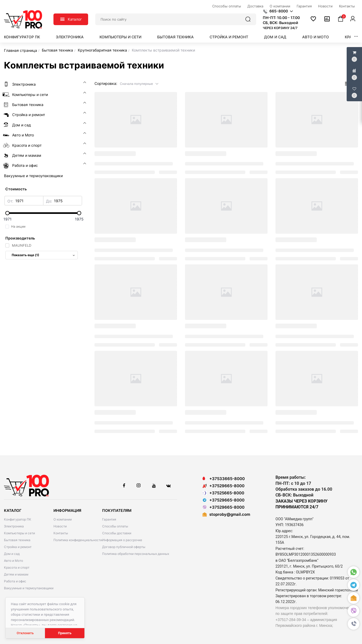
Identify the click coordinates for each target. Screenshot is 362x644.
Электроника (70, 37)
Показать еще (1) (43, 255)
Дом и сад (275, 37)
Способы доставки (117, 533)
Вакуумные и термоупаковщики (29, 588)
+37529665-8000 (223, 486)
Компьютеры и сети (120, 37)
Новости (60, 526)
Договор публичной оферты (124, 547)
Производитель (20, 238)
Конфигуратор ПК (22, 37)
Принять (65, 633)
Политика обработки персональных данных (136, 554)
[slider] (43, 213)
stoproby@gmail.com (230, 514)
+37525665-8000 (223, 493)
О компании (63, 519)
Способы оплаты (115, 526)
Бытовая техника (175, 37)
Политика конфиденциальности (78, 540)
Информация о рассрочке (122, 540)
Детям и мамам (16, 574)
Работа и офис (15, 581)
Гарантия (109, 519)
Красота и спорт (17, 567)
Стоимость (16, 189)
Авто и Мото (316, 37)
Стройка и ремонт (229, 37)
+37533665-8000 (224, 479)
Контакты (61, 533)
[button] (354, 624)
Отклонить (25, 633)
